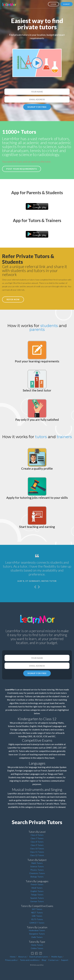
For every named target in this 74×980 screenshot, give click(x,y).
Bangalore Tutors (37, 934)
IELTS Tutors (37, 919)
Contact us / (54, 960)
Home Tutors (37, 945)
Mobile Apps (57, 957)
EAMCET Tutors (37, 923)
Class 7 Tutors (37, 838)
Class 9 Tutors (37, 845)
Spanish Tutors (37, 898)
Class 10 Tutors (37, 848)
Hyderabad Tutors (37, 930)
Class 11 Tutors (37, 852)
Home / (13, 957)
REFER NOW (13, 299)
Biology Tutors (37, 877)
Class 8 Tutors (37, 842)
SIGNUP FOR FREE (37, 107)
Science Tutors (37, 866)
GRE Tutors (37, 916)
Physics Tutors (37, 870)
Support (65, 960)
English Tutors (37, 891)
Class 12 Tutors (37, 855)
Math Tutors (37, 863)
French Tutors (37, 884)
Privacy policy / (12, 960)
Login (53, 4)
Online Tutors (37, 948)
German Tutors (37, 901)
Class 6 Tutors (37, 835)
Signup (67, 4)
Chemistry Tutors (37, 873)
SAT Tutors (37, 909)
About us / (23, 957)
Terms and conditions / (30, 960)
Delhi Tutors (37, 937)
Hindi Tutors (37, 888)
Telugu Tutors (37, 895)
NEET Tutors (37, 913)
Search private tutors (39, 957)
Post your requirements (22, 169)
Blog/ (44, 960)
